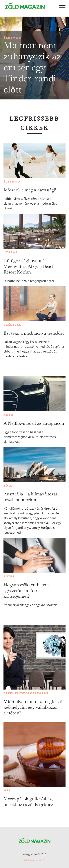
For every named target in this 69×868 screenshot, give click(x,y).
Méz (7, 790)
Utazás (11, 252)
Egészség (12, 325)
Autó (8, 415)
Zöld (8, 486)
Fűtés (9, 576)
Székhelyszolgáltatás (26, 693)
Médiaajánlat (34, 860)
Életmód (12, 38)
